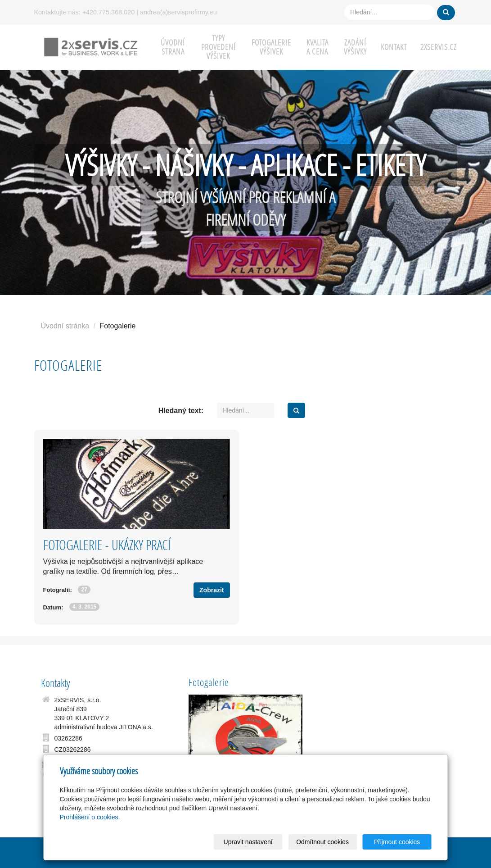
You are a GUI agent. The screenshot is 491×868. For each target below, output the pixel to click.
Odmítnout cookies (322, 842)
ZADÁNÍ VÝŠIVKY (355, 47)
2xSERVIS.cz (439, 47)
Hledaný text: (181, 411)
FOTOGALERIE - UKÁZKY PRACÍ (107, 545)
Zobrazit (212, 590)
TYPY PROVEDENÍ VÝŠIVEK (218, 47)
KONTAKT (394, 47)
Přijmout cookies (397, 842)
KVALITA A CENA (318, 47)
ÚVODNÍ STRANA (173, 47)
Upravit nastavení (248, 842)
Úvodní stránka (65, 326)
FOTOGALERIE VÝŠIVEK (271, 47)
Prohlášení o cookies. (90, 817)
